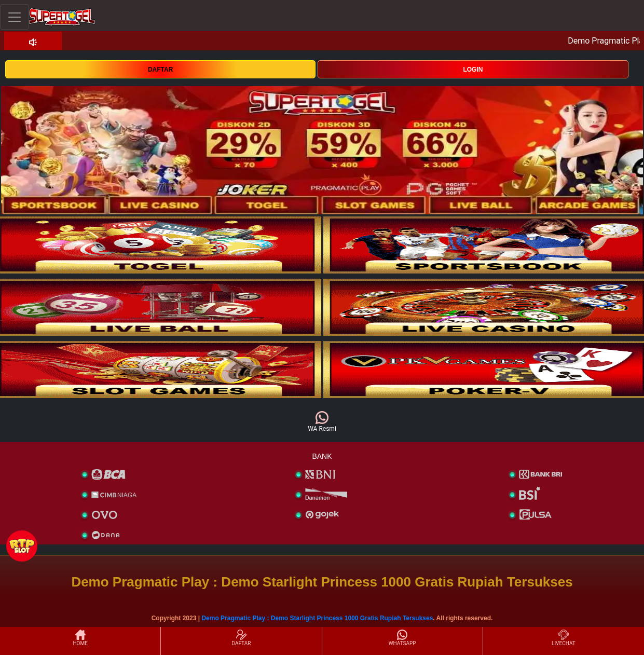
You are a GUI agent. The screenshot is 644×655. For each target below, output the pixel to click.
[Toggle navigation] (15, 17)
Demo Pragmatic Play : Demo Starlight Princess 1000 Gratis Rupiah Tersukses (317, 618)
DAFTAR (160, 70)
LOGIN (473, 70)
